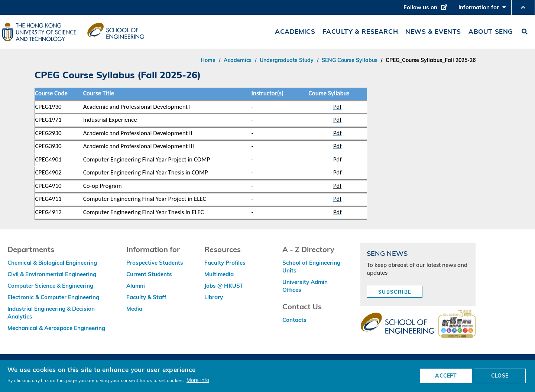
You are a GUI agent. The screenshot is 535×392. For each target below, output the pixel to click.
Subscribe (395, 292)
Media (134, 309)
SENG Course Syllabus (350, 60)
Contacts (294, 320)
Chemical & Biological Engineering (52, 263)
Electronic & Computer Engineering (53, 297)
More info (198, 380)
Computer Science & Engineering (50, 286)
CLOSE (500, 376)
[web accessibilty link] (457, 324)
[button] (523, 7)
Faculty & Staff (146, 297)
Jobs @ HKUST (224, 286)
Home (208, 60)
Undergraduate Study (287, 60)
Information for (482, 9)
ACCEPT (446, 376)
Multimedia (219, 274)
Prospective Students (155, 263)
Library (214, 297)
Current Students (149, 274)
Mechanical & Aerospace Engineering (56, 328)
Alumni (136, 286)
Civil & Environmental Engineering (52, 274)
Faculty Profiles (225, 263)
